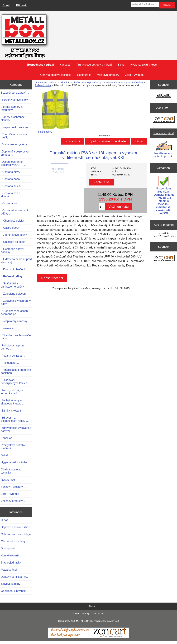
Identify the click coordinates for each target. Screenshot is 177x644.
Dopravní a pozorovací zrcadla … (15, 153)
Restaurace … (10, 480)
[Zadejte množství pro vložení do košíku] (102, 207)
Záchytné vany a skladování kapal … (13, 402)
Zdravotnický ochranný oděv (16, 302)
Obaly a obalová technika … (11, 471)
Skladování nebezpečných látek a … (16, 382)
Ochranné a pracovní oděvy (128, 83)
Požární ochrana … (13, 356)
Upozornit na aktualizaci (164, 195)
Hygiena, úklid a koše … (16, 462)
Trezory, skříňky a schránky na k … (12, 392)
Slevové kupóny (11, 584)
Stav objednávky (11, 563)
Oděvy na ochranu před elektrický (16, 261)
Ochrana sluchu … (13, 186)
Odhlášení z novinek (13, 591)
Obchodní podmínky (13, 541)
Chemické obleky (12, 221)
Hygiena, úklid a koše (143, 65)
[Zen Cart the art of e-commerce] (164, 96)
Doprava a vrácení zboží (16, 527)
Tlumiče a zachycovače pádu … (16, 337)
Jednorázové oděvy (14, 235)
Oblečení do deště (13, 242)
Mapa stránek (9, 570)
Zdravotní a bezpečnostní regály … (15, 419)
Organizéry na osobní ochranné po (15, 313)
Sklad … (6, 455)
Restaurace (84, 75)
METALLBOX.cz (84, 621)
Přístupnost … (10, 363)
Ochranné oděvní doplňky (13, 251)
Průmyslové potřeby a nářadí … (13, 447)
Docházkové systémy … (16, 144)
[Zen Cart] (89, 637)
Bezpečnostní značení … (16, 127)
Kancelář (65, 65)
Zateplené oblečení (14, 294)
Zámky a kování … (13, 411)
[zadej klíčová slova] (145, 4)
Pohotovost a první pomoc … (13, 347)
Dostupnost (8, 548)
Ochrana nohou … (13, 179)
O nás (4, 520)
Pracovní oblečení (13, 269)
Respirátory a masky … (16, 321)
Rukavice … (9, 328)
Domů (6, 5)
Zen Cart (114, 621)
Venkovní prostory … (14, 487)
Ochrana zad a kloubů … (11, 195)
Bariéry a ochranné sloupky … (13, 119)
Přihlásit (21, 5)
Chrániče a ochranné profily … (14, 136)
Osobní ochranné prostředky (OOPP (90, 83)
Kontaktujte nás (10, 555)
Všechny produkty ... (13, 501)
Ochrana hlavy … (12, 172)
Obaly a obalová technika (56, 75)
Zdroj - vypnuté (134, 75)
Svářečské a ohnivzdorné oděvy (12, 285)
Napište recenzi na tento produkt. (164, 150)
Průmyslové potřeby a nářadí (94, 65)
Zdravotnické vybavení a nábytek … (16, 429)
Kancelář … (8, 438)
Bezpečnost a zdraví (56, 83)
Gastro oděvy (10, 228)
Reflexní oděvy (43, 85)
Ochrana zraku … (12, 203)
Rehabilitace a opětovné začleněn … (16, 371)
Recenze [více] (164, 133)
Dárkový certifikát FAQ (14, 577)
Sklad (121, 65)
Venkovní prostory (108, 75)
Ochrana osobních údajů (16, 534)
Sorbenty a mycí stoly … (16, 100)
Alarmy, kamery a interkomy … (12, 108)
